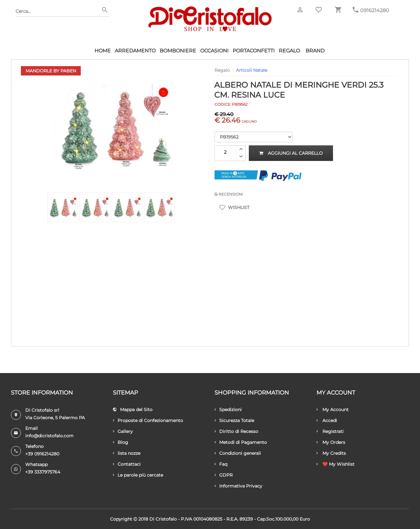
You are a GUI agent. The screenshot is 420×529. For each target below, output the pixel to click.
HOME (103, 51)
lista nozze (127, 453)
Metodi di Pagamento (241, 442)
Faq (221, 464)
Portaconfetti (254, 51)
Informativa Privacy (238, 486)
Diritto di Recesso (236, 431)
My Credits (331, 453)
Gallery (123, 431)
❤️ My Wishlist (336, 464)
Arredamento (135, 51)
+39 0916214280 (42, 454)
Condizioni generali (238, 453)
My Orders (331, 442)
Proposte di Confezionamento (148, 420)
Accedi (327, 420)
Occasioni (214, 51)
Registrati (330, 431)
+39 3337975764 (43, 472)
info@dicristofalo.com (49, 436)
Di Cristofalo (163, 519)
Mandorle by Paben (51, 71)
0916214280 (375, 10)
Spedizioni (228, 410)
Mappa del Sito (133, 410)
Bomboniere (178, 51)
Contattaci (127, 464)
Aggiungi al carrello (291, 153)
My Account (333, 410)
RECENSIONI (229, 194)
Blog (121, 442)
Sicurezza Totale (234, 420)
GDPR (224, 475)
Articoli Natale (252, 70)
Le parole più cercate (138, 475)
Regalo (289, 51)
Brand (315, 51)
